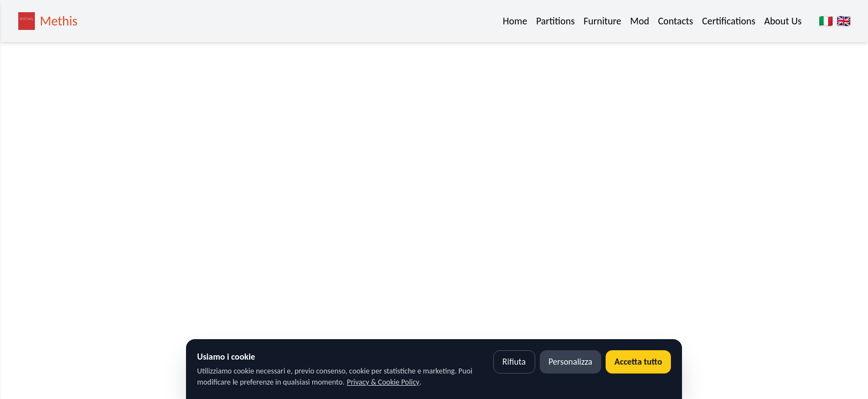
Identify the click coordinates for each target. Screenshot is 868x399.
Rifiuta (514, 362)
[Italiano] (826, 21)
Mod (639, 21)
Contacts (676, 21)
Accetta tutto (638, 362)
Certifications (728, 21)
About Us (783, 21)
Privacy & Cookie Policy (383, 382)
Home (515, 21)
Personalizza (570, 362)
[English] (844, 21)
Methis (59, 21)
